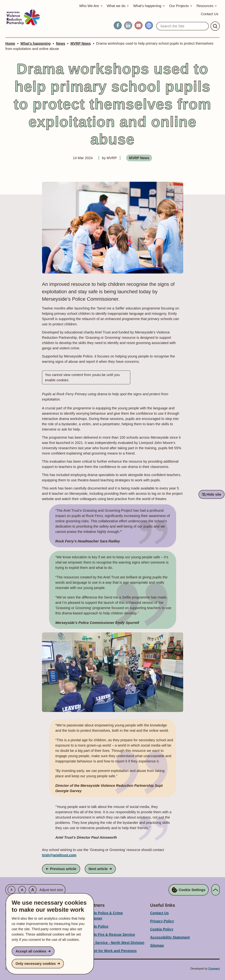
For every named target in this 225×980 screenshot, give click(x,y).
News (61, 43)
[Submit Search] (215, 26)
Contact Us (210, 14)
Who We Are (89, 6)
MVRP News (81, 43)
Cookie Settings (189, 890)
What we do (116, 6)
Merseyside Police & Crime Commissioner (100, 916)
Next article (102, 868)
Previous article (63, 868)
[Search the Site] (183, 26)
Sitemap (157, 945)
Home (10, 43)
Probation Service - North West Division (111, 943)
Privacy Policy (162, 921)
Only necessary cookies (36, 964)
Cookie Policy (162, 929)
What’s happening (147, 6)
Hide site (214, 494)
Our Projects (179, 6)
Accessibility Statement (170, 937)
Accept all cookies (31, 951)
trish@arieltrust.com (59, 855)
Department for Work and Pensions (107, 951)
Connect (214, 969)
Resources (205, 6)
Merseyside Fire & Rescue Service (106, 934)
